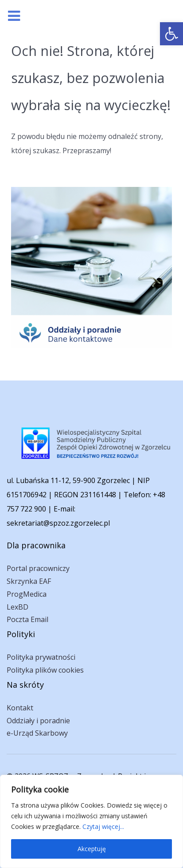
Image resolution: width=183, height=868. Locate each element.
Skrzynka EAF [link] (29, 581)
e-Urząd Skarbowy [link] (37, 733)
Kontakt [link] (20, 708)
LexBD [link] (18, 607)
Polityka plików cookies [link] (45, 670)
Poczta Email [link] (27, 619)
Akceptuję (92, 849)
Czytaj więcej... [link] (103, 826)
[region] (91, 821)
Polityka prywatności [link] (41, 657)
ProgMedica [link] (27, 594)
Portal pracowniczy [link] (38, 568)
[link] (171, 34)
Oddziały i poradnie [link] (38, 721)
